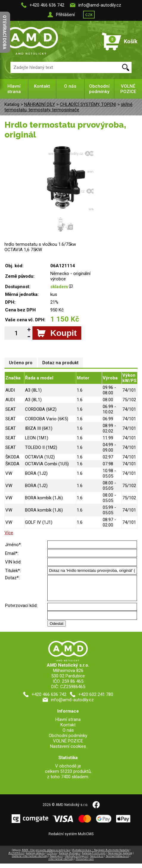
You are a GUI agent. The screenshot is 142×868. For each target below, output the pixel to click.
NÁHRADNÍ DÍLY (40, 104)
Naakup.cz (56, 861)
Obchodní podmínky (99, 89)
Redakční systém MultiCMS (71, 838)
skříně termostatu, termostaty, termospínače (68, 107)
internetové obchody (61, 864)
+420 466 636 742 (47, 5)
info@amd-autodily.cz (100, 5)
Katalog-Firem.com (94, 858)
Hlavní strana (14, 89)
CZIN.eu (52, 858)
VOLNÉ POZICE (128, 89)
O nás (70, 86)
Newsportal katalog (120, 858)
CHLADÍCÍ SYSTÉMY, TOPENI (88, 104)
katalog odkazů (35, 858)
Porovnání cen (85, 864)
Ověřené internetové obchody (30, 861)
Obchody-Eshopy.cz (77, 861)
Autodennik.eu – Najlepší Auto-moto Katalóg (101, 855)
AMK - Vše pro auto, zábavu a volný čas (46, 855)
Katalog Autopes (70, 858)
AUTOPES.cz (16, 858)
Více (9, 533)
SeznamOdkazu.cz (117, 861)
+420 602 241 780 (96, 699)
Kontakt (42, 86)
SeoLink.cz (97, 861)
